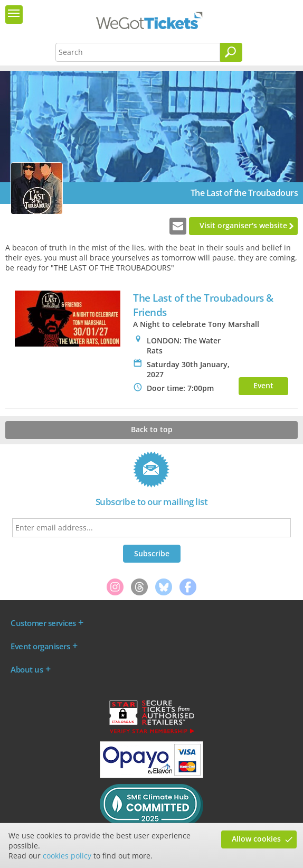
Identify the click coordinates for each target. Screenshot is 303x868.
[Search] (231, 52)
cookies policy (67, 856)
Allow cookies (256, 839)
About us (27, 669)
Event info (263, 388)
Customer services (43, 623)
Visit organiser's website (243, 225)
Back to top (152, 429)
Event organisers (40, 646)
